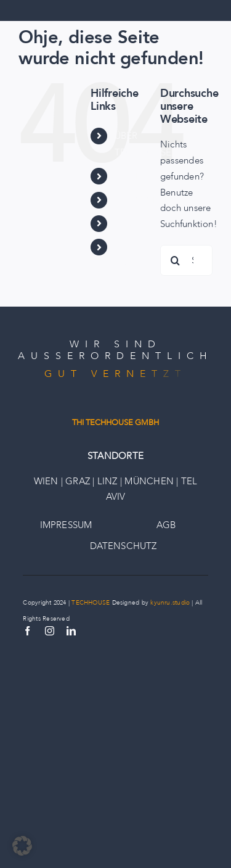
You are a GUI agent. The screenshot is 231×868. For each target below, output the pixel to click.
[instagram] (50, 631)
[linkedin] (71, 631)
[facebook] (27, 631)
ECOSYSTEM (143, 200)
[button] (22, 846)
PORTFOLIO (142, 176)
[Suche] (176, 260)
